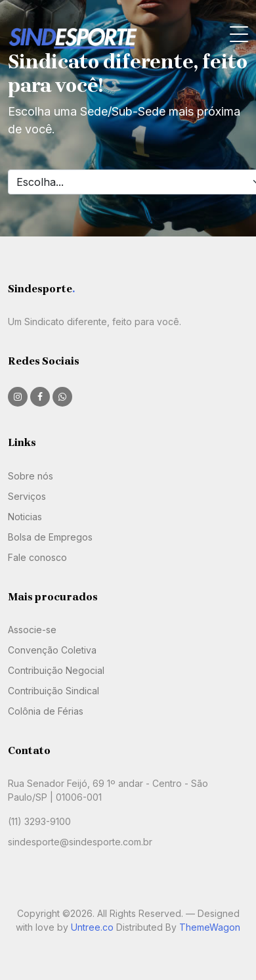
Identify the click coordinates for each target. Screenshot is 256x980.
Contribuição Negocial (56, 670)
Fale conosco (37, 557)
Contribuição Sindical (53, 691)
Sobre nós (31, 476)
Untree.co (92, 927)
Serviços (27, 496)
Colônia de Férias (46, 711)
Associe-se (32, 630)
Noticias (25, 517)
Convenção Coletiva (52, 650)
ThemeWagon (210, 927)
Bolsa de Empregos (50, 537)
